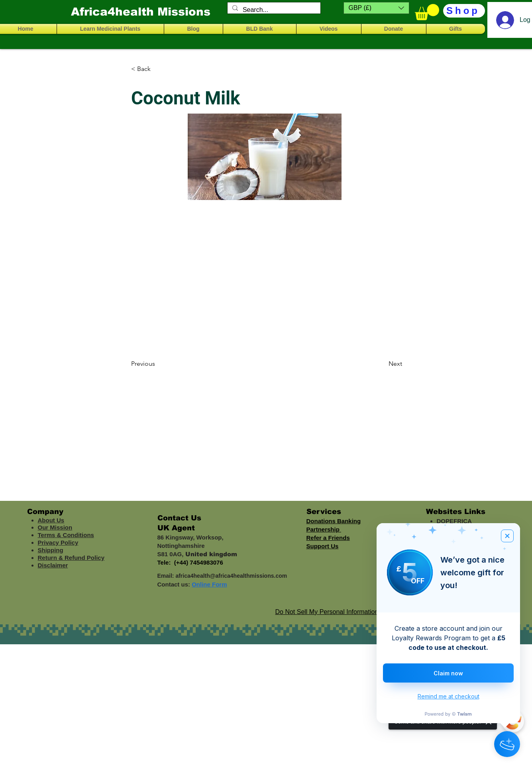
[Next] (382, 364)
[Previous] (157, 364)
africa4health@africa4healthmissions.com (231, 576)
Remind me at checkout (449, 696)
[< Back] (157, 69)
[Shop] (464, 11)
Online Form (209, 584)
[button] (376, 8)
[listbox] (376, 8)
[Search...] (273, 10)
